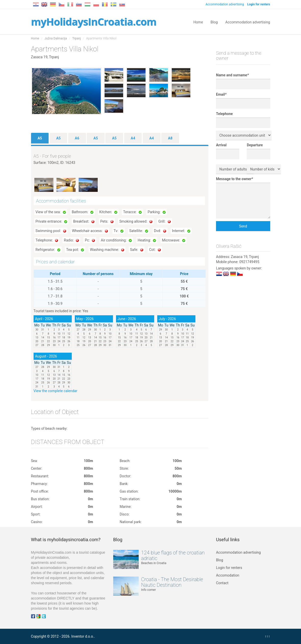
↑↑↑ (268, 636)
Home (198, 22)
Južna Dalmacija (56, 38)
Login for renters (229, 568)
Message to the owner (234, 179)
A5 (40, 138)
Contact (222, 583)
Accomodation (228, 575)
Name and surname (232, 75)
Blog (214, 22)
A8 (170, 138)
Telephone (224, 114)
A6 (77, 138)
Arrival (221, 145)
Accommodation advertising (225, 4)
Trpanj (77, 38)
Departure (255, 145)
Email (221, 94)
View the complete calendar (55, 391)
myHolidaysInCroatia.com (94, 22)
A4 (133, 138)
